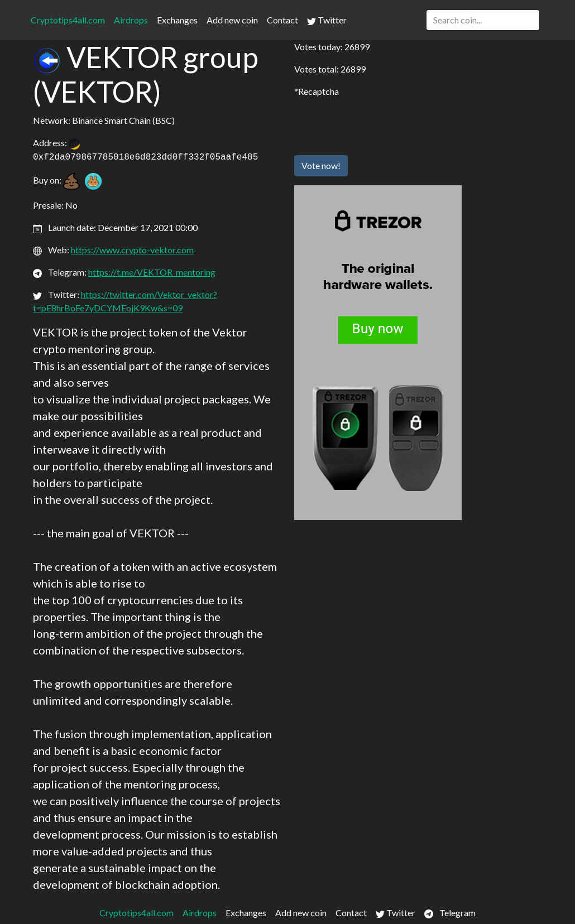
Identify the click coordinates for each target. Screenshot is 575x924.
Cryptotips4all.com (68, 20)
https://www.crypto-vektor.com (132, 250)
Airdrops (131, 20)
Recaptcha (318, 91)
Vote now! (321, 165)
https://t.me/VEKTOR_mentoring (152, 272)
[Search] (483, 20)
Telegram (450, 913)
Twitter (327, 20)
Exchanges (177, 20)
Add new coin (232, 20)
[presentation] (379, 124)
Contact (282, 20)
